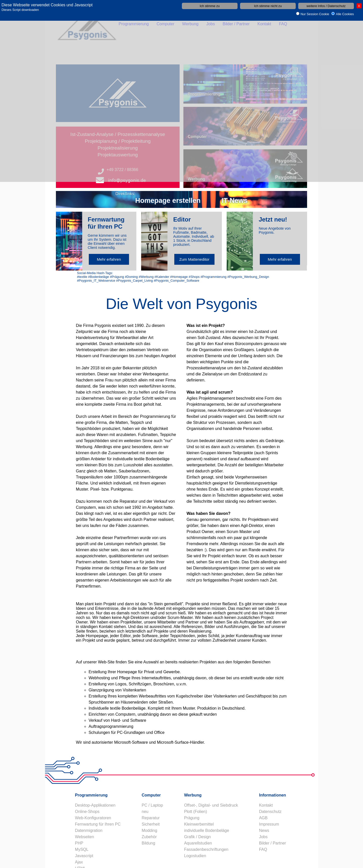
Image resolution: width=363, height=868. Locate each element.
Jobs (263, 837)
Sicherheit (151, 824)
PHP (79, 843)
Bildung (148, 843)
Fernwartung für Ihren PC (98, 824)
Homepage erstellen (168, 200)
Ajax (79, 862)
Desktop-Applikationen (95, 805)
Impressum (269, 824)
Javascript (84, 856)
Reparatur (151, 818)
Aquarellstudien (198, 843)
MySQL (82, 849)
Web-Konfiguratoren (93, 818)
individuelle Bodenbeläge (207, 830)
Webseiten (84, 837)
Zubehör (149, 837)
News (264, 830)
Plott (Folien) (196, 812)
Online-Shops (87, 812)
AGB (263, 818)
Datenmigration (89, 830)
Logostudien (195, 856)
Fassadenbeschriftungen (206, 849)
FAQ (263, 849)
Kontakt (266, 805)
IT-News (235, 200)
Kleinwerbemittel (199, 824)
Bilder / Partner (273, 843)
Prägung (192, 818)
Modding (149, 830)
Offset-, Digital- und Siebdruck (211, 805)
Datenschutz (270, 812)
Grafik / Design (198, 837)
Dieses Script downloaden (20, 10)
